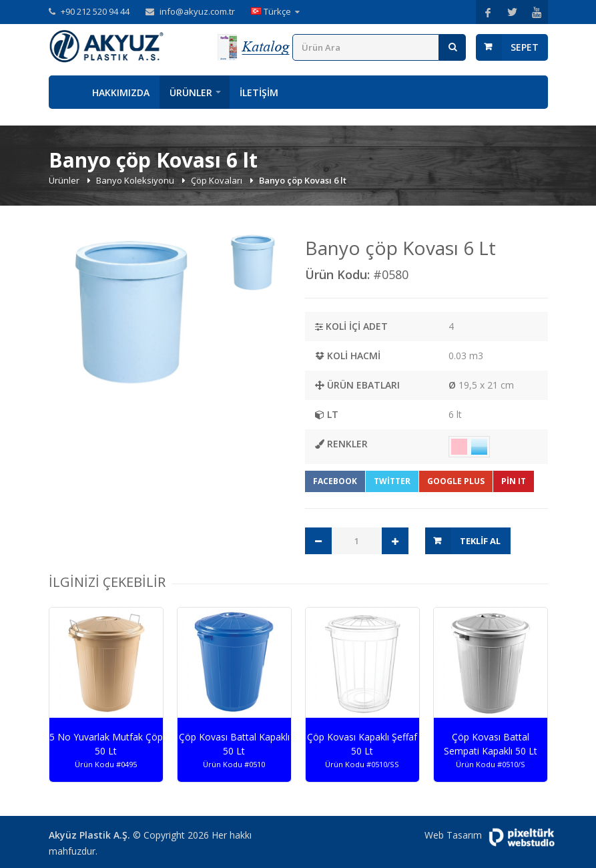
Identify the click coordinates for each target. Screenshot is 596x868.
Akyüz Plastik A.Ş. (89, 835)
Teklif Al (480, 541)
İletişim (259, 92)
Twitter (392, 481)
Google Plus (456, 481)
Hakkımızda (121, 92)
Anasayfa (65, 92)
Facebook (335, 481)
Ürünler (191, 92)
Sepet (525, 47)
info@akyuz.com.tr (197, 11)
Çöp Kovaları (218, 180)
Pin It (514, 481)
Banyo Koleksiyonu (136, 180)
